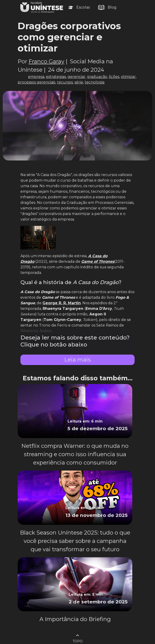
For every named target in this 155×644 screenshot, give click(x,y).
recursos (65, 82)
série (79, 82)
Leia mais (77, 360)
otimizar (128, 77)
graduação (97, 77)
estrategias (56, 77)
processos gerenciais (36, 82)
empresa (36, 77)
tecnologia (95, 82)
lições (114, 77)
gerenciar (76, 77)
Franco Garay (46, 61)
